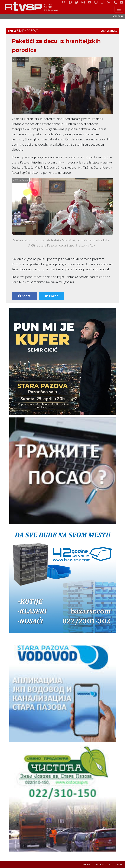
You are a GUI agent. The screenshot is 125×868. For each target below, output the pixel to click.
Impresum (86, 864)
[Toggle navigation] (119, 9)
